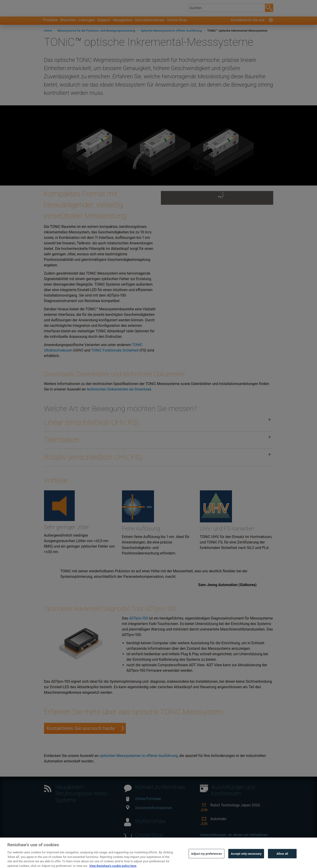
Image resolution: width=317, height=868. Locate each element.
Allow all (282, 860)
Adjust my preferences (207, 860)
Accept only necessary (246, 860)
